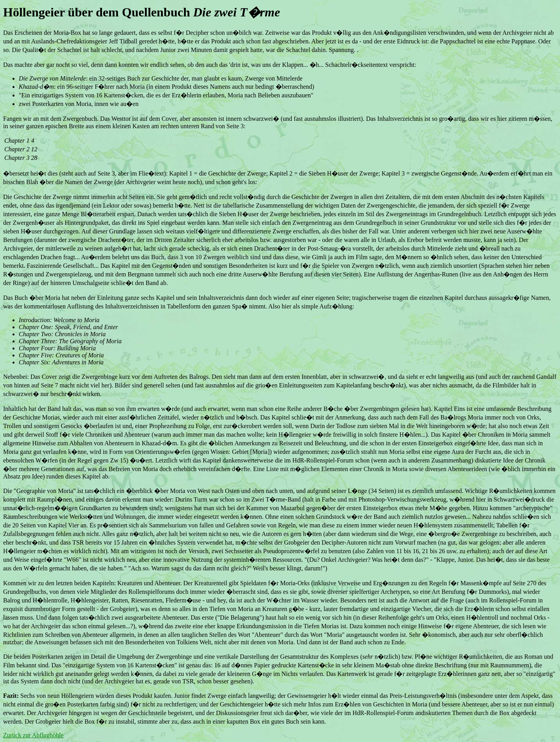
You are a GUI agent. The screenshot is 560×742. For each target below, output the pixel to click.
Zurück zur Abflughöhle (33, 735)
